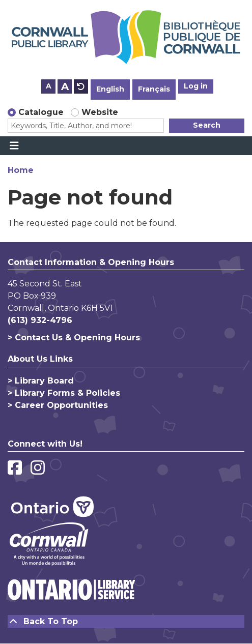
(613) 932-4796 (40, 320)
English (110, 89)
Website (100, 112)
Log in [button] (196, 86)
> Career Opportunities (58, 405)
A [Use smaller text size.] (49, 86)
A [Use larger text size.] (65, 86)
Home (21, 170)
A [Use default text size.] (81, 86)
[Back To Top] (126, 622)
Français (154, 89)
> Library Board (41, 381)
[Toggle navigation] (14, 146)
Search (207, 125)
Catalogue (41, 112)
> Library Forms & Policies (64, 393)
